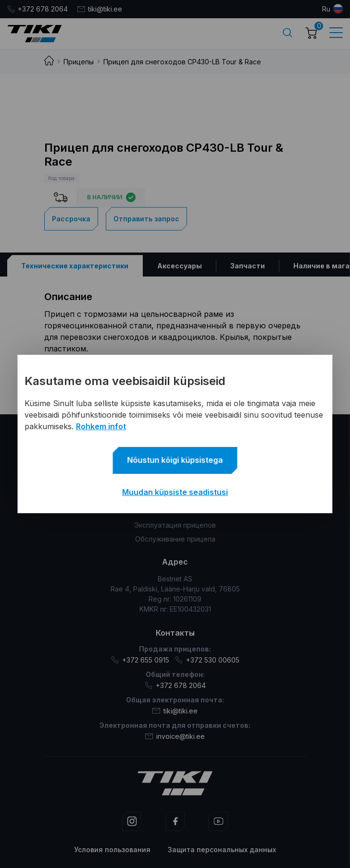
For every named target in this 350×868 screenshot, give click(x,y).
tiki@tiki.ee (100, 9)
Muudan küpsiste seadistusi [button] (175, 492)
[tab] (75, 266)
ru (326, 9)
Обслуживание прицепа (175, 539)
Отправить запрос (146, 219)
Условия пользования (112, 850)
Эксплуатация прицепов (175, 525)
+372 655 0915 (140, 660)
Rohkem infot (101, 426)
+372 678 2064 (37, 9)
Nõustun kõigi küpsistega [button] (175, 460)
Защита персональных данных (222, 850)
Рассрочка (71, 219)
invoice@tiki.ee (175, 736)
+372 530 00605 (207, 660)
